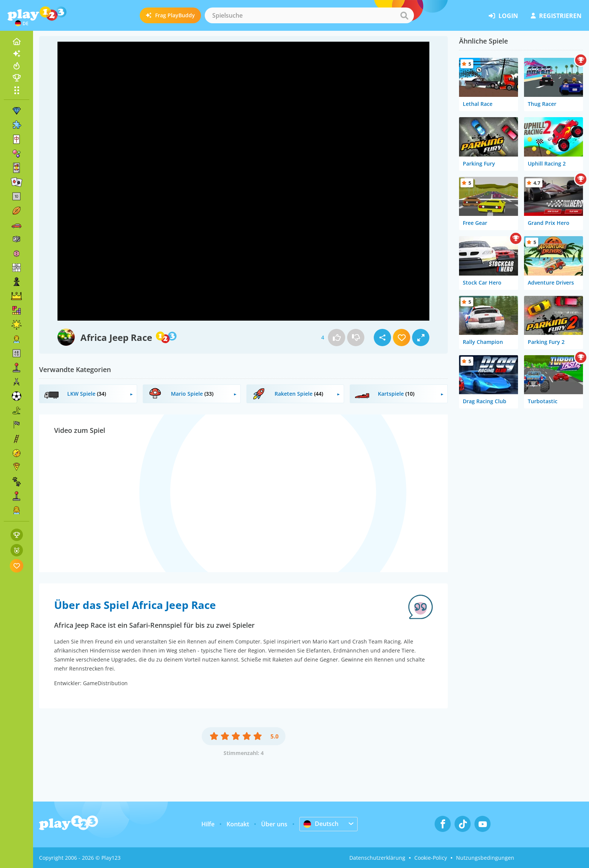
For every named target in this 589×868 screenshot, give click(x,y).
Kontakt (238, 824)
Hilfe (208, 824)
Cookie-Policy (431, 858)
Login (503, 16)
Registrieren (556, 16)
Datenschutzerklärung (377, 858)
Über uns (274, 824)
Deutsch (321, 824)
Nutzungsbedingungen (485, 858)
